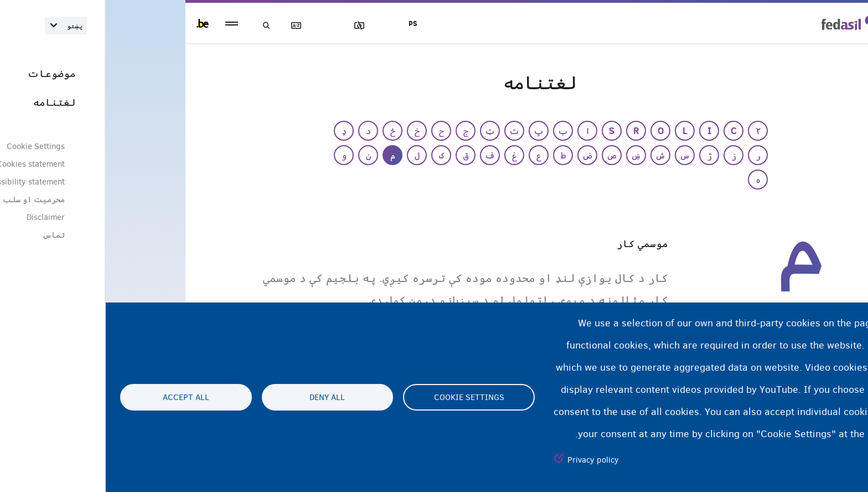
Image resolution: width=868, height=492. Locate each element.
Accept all (80, 397)
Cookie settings (363, 397)
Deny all (221, 397)
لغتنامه (195, 26)
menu (126, 24)
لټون (164, 26)
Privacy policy (487, 460)
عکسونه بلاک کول (259, 26)
